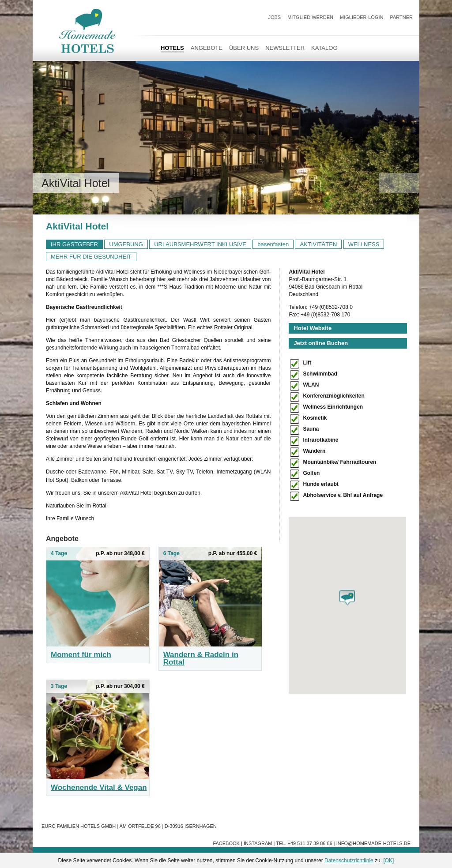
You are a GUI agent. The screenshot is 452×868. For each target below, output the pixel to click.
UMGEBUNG (126, 244)
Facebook (226, 843)
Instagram (258, 843)
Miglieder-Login (362, 17)
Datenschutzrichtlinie (349, 860)
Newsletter (285, 48)
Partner (401, 17)
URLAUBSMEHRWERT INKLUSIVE (200, 244)
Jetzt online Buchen (321, 343)
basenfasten (273, 244)
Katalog (324, 48)
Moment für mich (81, 655)
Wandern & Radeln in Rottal (201, 658)
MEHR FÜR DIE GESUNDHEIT (91, 257)
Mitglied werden (310, 17)
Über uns (244, 48)
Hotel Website (313, 328)
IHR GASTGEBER (74, 244)
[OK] (388, 860)
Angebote (207, 48)
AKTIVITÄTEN (318, 244)
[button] (347, 598)
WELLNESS (364, 244)
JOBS (274, 17)
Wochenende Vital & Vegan (99, 787)
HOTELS (172, 48)
